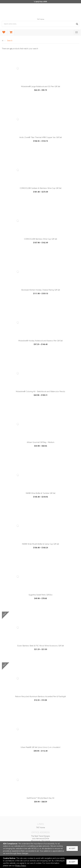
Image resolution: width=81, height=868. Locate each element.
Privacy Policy (21, 866)
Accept (72, 849)
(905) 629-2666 (41, 2)
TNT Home (41, 19)
